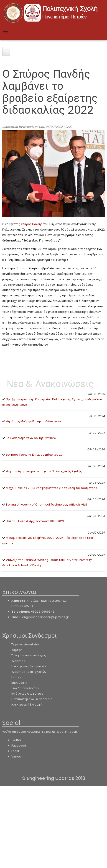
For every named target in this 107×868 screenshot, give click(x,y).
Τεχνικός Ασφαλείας (25, 644)
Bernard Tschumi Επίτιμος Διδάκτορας (34, 455)
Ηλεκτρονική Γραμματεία (29, 666)
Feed (15, 751)
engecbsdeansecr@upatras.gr (46, 617)
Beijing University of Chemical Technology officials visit (46, 505)
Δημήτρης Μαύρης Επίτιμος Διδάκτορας (34, 421)
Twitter (16, 740)
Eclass (16, 677)
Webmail (18, 661)
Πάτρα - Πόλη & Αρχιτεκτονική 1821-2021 (35, 521)
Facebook (19, 746)
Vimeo (16, 756)
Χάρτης (17, 650)
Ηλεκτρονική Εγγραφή (27, 705)
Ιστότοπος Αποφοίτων (27, 694)
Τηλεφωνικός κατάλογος (29, 655)
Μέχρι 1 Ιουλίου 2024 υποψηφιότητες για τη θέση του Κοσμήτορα (52, 488)
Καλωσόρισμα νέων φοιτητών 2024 (31, 438)
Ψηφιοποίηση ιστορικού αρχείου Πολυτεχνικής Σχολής (44, 471)
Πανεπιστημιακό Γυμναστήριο (32, 699)
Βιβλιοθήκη (19, 683)
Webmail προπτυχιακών (29, 672)
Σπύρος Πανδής (32, 224)
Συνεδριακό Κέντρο (25, 688)
